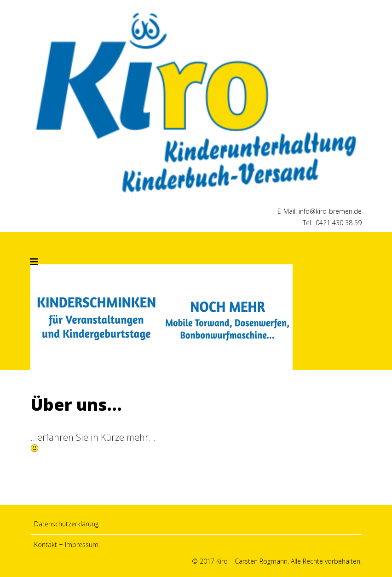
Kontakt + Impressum (66, 545)
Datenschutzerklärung (66, 524)
